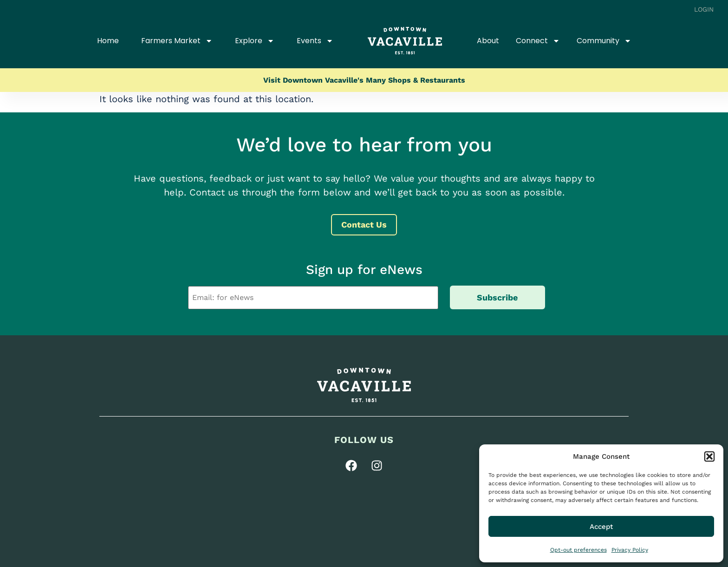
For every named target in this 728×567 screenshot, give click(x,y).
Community (604, 41)
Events (315, 41)
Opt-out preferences (578, 550)
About (488, 41)
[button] (709, 456)
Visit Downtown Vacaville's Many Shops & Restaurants (364, 80)
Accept (601, 527)
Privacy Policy (630, 550)
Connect (538, 41)
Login (704, 9)
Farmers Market (177, 41)
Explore (255, 41)
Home (108, 41)
